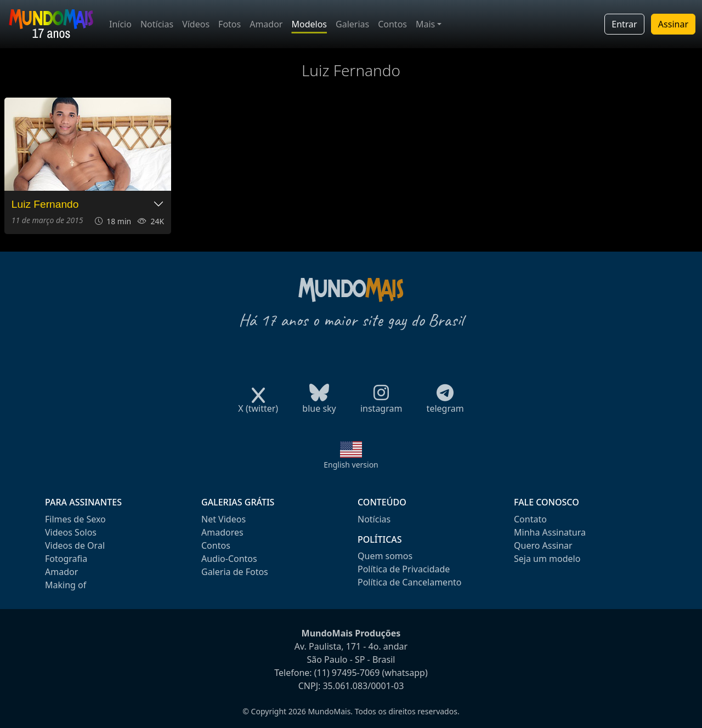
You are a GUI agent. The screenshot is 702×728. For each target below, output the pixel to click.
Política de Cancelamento (409, 582)
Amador (266, 24)
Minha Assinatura (550, 532)
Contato (530, 519)
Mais (425, 24)
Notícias (157, 24)
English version (351, 465)
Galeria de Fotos (235, 572)
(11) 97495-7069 (347, 673)
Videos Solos (71, 532)
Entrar (624, 24)
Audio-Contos (229, 559)
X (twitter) (258, 405)
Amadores (222, 532)
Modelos (309, 24)
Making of (66, 585)
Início (120, 24)
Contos (392, 24)
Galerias (352, 24)
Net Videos (223, 519)
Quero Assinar (543, 545)
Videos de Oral (75, 545)
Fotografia (66, 559)
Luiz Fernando (45, 204)
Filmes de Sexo (75, 519)
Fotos (230, 24)
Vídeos (196, 24)
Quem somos (385, 556)
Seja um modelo (547, 559)
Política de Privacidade (404, 569)
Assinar (673, 24)
